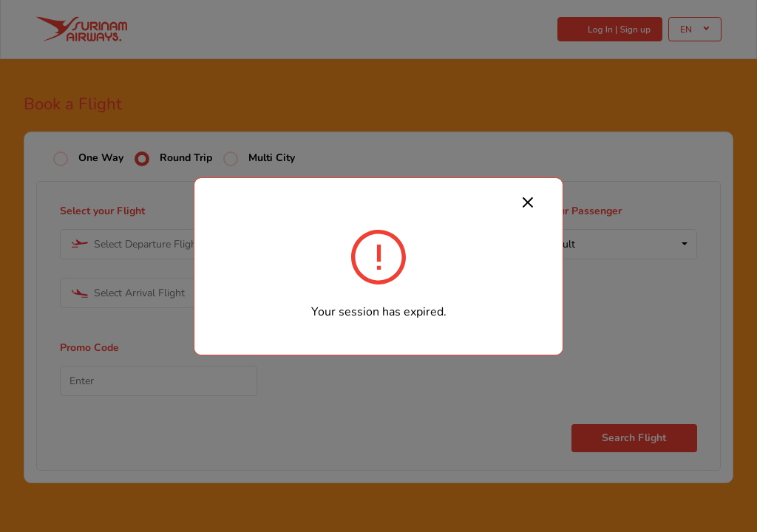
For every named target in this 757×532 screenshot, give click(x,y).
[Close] (528, 202)
